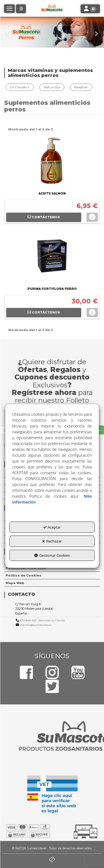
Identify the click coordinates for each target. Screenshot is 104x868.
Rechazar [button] (52, 541)
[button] (8, 32)
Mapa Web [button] (15, 583)
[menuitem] (20, 87)
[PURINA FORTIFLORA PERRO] (52, 257)
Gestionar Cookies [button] (52, 555)
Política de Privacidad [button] (26, 568)
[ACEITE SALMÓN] (52, 162)
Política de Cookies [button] (23, 575)
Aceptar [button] (52, 527)
